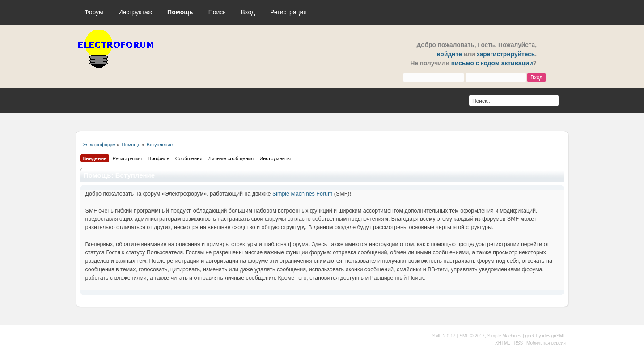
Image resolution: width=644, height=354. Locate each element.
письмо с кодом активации (492, 63)
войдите (449, 54)
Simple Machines (504, 336)
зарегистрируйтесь (506, 54)
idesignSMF (554, 336)
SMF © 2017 (472, 336)
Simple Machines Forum (302, 194)
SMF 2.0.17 (444, 336)
